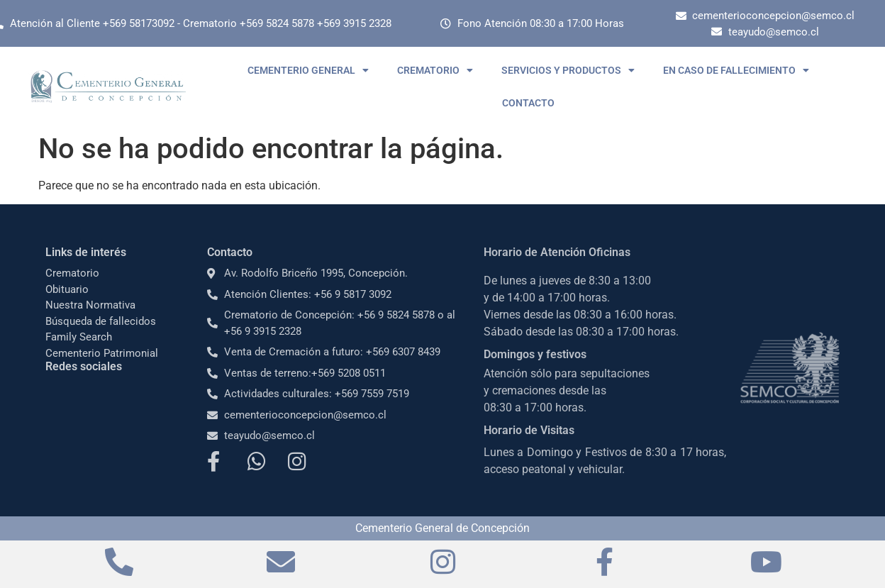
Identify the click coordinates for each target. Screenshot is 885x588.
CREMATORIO (435, 70)
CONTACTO (528, 103)
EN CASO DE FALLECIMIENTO (736, 70)
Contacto (230, 252)
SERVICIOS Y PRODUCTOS (568, 70)
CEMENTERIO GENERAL (308, 70)
